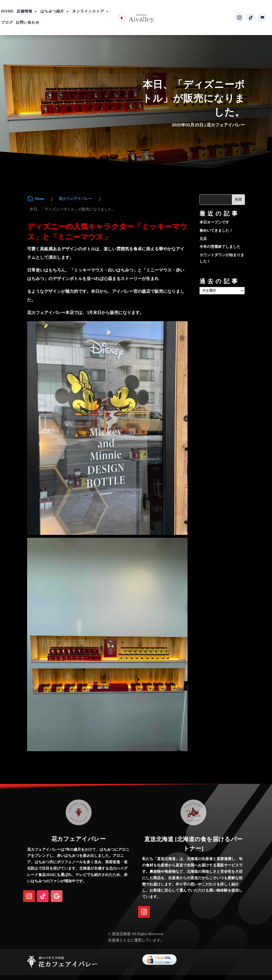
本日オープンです (214, 222)
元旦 (203, 239)
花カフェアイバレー (226, 125)
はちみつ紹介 (52, 11)
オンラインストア (88, 11)
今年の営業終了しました (220, 247)
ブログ (7, 23)
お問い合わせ (28, 23)
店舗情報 (24, 11)
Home (7, 11)
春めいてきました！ (216, 231)
